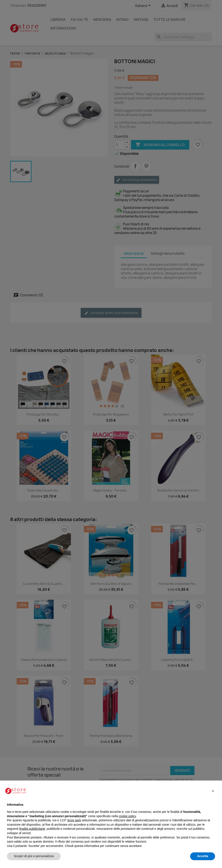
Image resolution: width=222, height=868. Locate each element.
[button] (213, 791)
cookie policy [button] (127, 816)
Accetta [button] (203, 856)
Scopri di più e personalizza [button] (34, 856)
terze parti (74, 820)
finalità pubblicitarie (32, 829)
